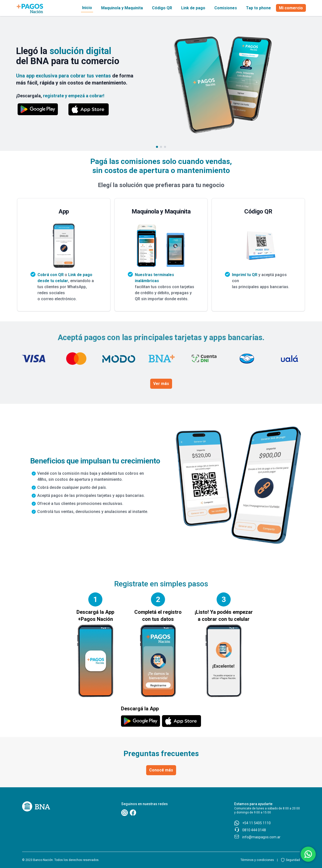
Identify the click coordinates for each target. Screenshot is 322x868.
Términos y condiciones (257, 860)
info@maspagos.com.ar (261, 837)
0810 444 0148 (254, 830)
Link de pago (193, 8)
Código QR (162, 8)
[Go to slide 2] (161, 147)
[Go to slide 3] (165, 147)
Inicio (87, 8)
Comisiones (226, 8)
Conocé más (161, 770)
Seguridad (293, 860)
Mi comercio (291, 8)
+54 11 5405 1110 (256, 823)
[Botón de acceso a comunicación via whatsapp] (308, 854)
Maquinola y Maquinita (122, 8)
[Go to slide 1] (157, 147)
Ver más (161, 384)
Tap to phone (258, 8)
